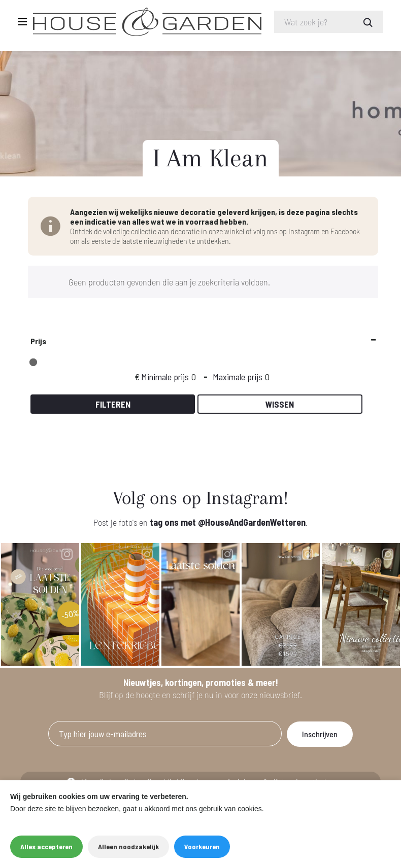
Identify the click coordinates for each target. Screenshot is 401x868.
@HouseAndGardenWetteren (252, 522)
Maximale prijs (238, 377)
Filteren (113, 404)
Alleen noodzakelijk (128, 846)
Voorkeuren (202, 846)
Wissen (280, 404)
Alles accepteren (46, 846)
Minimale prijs (165, 377)
